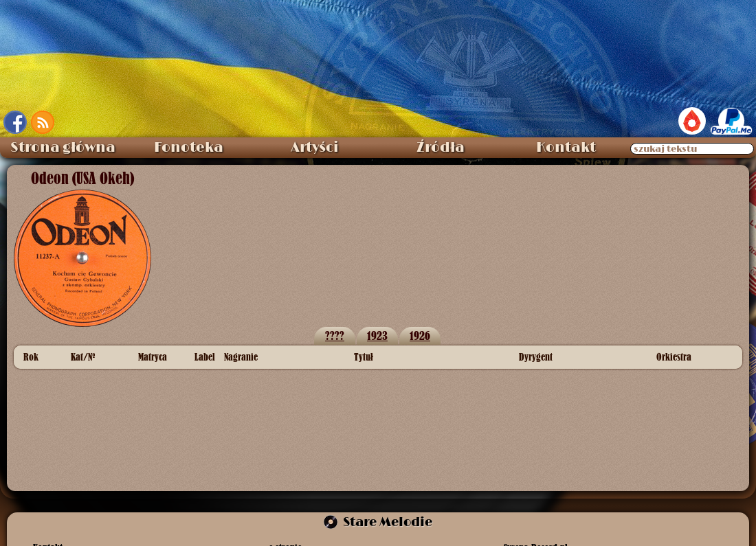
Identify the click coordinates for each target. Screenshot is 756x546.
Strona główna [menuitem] (63, 148)
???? (335, 335)
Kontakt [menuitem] (566, 148)
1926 (420, 335)
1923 (377, 335)
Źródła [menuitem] (441, 148)
